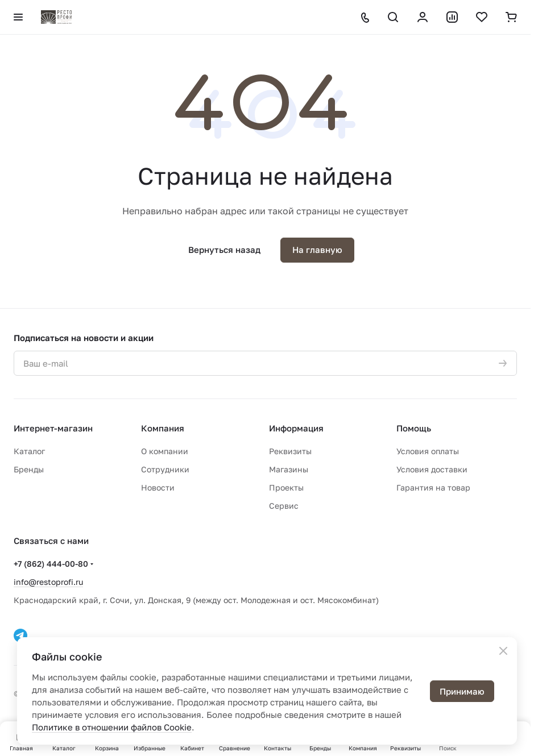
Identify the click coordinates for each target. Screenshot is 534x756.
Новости (158, 487)
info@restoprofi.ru (48, 582)
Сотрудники (165, 469)
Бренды (29, 469)
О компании (165, 451)
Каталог (29, 451)
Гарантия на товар (433, 487)
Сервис (284, 506)
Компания (163, 428)
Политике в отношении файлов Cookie (112, 727)
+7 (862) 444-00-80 (51, 564)
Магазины (289, 469)
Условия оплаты (428, 451)
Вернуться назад (224, 250)
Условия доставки (432, 469)
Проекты (286, 487)
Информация (296, 428)
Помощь (414, 428)
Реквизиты (290, 451)
